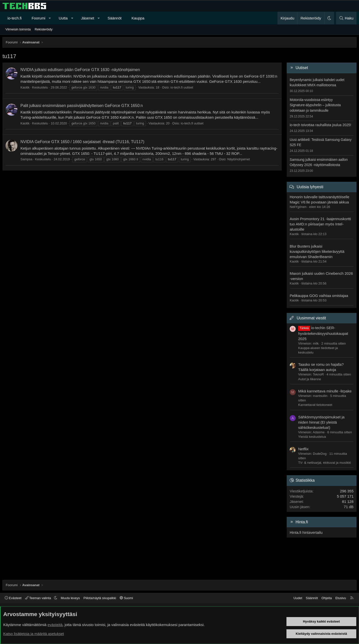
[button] (50, 18)
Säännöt (115, 18)
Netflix (303, 449)
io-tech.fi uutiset (182, 87)
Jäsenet (88, 18)
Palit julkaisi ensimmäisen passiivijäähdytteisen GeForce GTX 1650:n (82, 106)
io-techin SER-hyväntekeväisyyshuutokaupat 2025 (323, 333)
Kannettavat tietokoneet (315, 405)
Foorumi (39, 18)
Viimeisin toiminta (18, 29)
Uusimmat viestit (311, 318)
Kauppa (138, 18)
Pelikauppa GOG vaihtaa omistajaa (319, 296)
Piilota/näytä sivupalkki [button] (100, 598)
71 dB (349, 507)
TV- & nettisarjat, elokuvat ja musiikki (325, 463)
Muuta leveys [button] (70, 598)
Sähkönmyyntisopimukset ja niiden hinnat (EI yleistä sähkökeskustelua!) (321, 422)
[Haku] (346, 18)
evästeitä (55, 625)
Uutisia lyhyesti (310, 187)
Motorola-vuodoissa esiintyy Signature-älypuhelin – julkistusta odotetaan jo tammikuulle (315, 105)
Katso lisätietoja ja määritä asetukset (34, 634)
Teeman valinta (39, 598)
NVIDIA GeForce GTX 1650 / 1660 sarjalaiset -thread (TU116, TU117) (82, 142)
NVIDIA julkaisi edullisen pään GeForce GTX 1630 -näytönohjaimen (80, 70)
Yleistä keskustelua (312, 437)
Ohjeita (326, 598)
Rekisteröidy (44, 29)
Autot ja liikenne (310, 379)
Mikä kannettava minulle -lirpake (325, 391)
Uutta (63, 18)
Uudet (298, 598)
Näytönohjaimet (239, 159)
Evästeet (13, 598)
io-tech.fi (15, 18)
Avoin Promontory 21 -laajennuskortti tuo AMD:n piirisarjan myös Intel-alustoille (320, 224)
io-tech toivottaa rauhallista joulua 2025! (320, 125)
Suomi (126, 598)
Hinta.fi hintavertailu (306, 532)
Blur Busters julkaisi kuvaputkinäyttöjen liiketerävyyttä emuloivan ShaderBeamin (317, 251)
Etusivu (341, 598)
